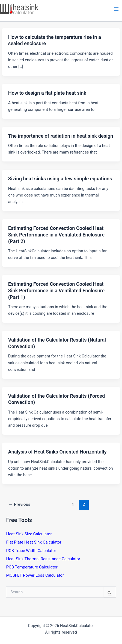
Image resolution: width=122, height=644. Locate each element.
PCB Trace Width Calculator (31, 551)
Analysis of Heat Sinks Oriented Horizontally (57, 452)
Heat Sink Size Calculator (29, 534)
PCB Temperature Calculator (32, 567)
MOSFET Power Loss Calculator (35, 575)
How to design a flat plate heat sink (47, 93)
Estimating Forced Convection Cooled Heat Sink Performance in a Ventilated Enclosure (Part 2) (56, 235)
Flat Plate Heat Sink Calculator (34, 542)
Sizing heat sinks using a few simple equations (60, 179)
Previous (19, 504)
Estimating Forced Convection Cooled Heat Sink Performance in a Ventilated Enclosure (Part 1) (56, 290)
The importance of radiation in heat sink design (61, 136)
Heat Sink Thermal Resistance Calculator (43, 559)
